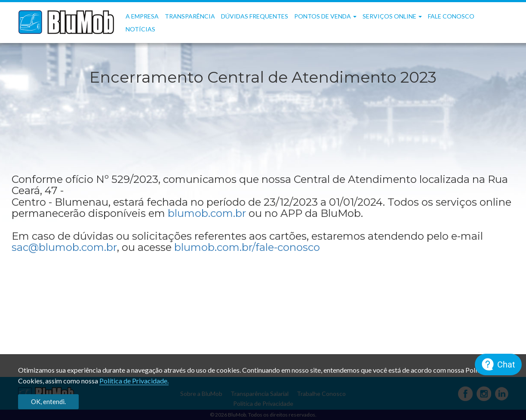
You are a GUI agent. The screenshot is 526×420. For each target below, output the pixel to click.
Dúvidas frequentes (255, 16)
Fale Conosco (451, 16)
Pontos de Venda (325, 16)
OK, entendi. (48, 401)
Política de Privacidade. (134, 381)
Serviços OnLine (392, 16)
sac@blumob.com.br (64, 247)
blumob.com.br (207, 213)
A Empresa (142, 16)
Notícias (140, 29)
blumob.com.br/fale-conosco (247, 247)
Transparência (190, 16)
